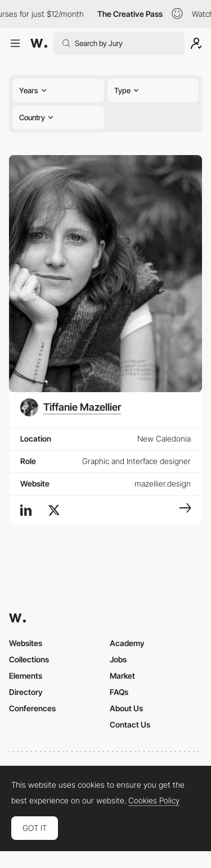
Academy (127, 643)
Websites (26, 643)
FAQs (119, 692)
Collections (29, 659)
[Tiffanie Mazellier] (71, 407)
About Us (126, 708)
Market (122, 676)
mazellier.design (163, 483)
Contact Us (130, 724)
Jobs (118, 659)
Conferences (32, 708)
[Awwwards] (39, 43)
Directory (26, 692)
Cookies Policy (154, 801)
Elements (26, 676)
